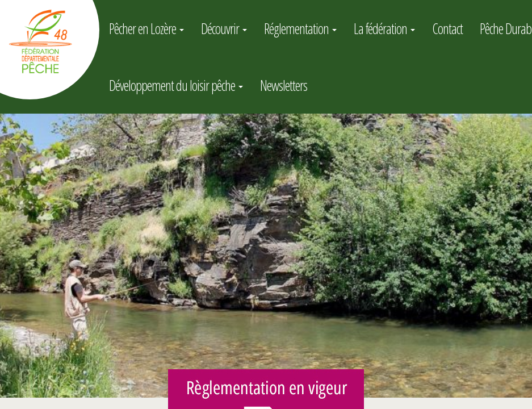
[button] (10, 256)
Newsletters (284, 85)
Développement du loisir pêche (176, 85)
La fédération (384, 28)
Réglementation (300, 28)
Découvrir (224, 28)
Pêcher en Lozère (146, 28)
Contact (447, 28)
